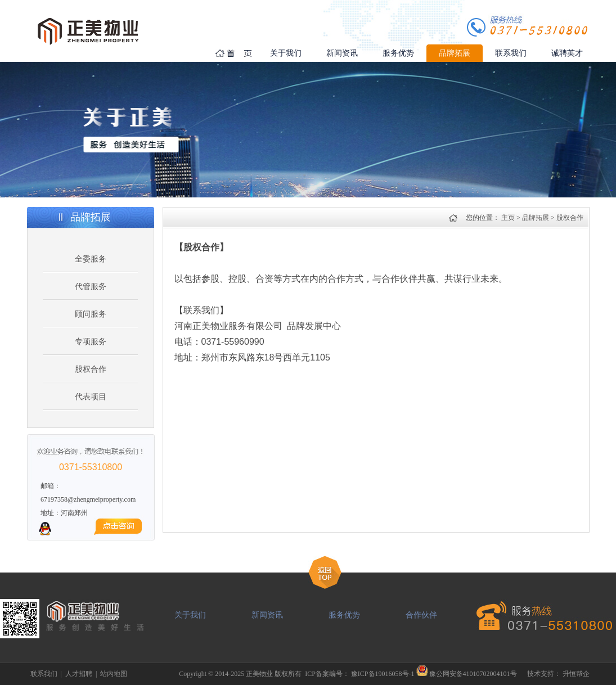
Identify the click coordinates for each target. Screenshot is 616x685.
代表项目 (91, 397)
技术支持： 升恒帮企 (558, 674)
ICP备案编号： (328, 674)
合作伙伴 (421, 615)
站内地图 (114, 674)
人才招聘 (79, 674)
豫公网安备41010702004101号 (473, 674)
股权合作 (91, 369)
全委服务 (91, 259)
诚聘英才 (567, 53)
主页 (508, 218)
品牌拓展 (455, 53)
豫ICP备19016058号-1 (383, 674)
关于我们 (286, 53)
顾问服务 (91, 314)
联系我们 (511, 53)
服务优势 (398, 53)
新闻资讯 (342, 53)
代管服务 (91, 287)
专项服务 (91, 342)
